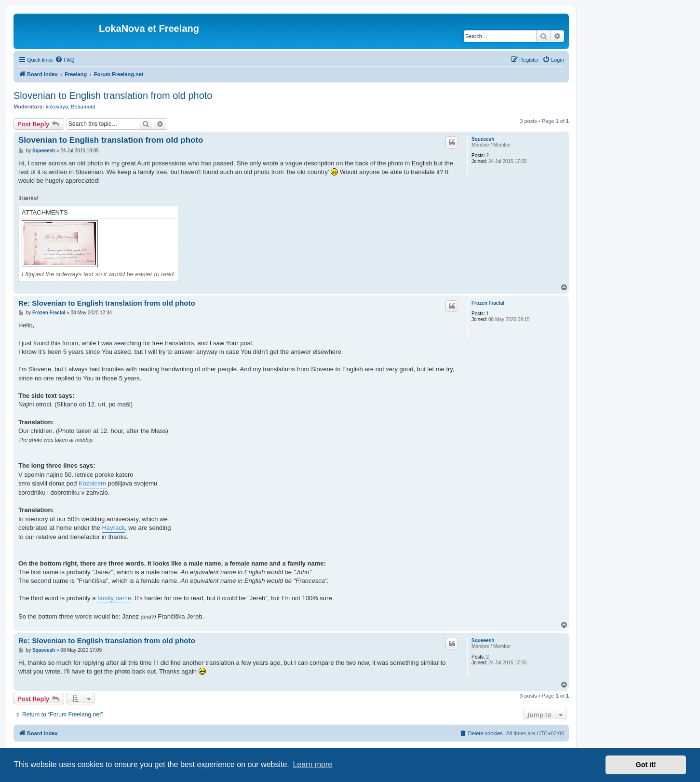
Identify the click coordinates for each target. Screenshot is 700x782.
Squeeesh (483, 139)
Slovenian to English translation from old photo (113, 95)
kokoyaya (57, 107)
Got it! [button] (646, 765)
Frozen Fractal (488, 303)
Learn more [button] (312, 764)
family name (114, 598)
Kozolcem (92, 483)
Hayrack (113, 528)
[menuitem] (65, 60)
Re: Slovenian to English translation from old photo (107, 303)
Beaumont (83, 107)
